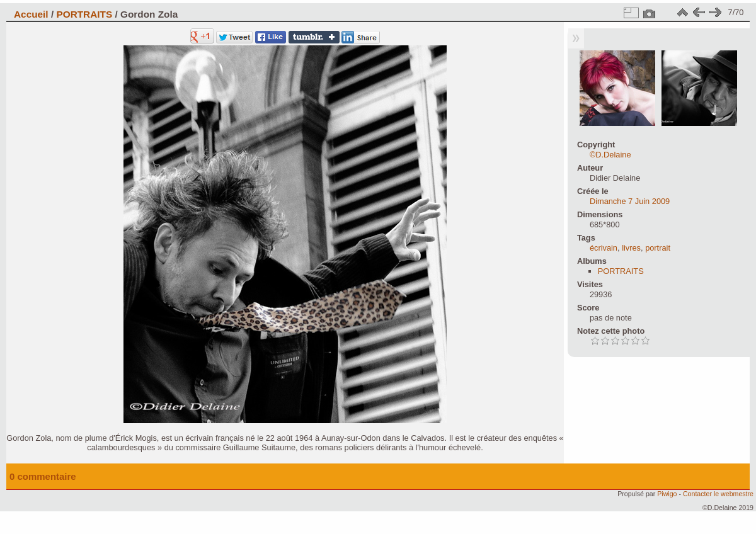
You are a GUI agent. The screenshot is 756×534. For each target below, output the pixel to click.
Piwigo (667, 494)
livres (631, 248)
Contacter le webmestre (718, 494)
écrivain (604, 248)
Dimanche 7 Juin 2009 (630, 201)
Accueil (31, 14)
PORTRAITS (84, 14)
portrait (658, 248)
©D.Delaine (610, 155)
